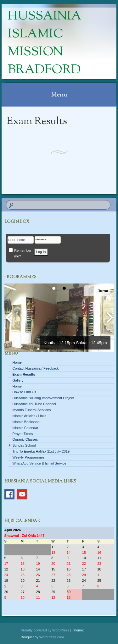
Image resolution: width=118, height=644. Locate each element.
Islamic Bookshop (26, 422)
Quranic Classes (25, 439)
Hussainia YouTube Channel (34, 404)
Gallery (18, 380)
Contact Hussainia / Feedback (36, 368)
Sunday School (24, 445)
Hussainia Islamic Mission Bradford (45, 43)
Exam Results (24, 374)
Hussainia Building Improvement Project (43, 398)
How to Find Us (24, 392)
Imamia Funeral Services (32, 410)
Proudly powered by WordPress (45, 630)
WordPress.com (52, 637)
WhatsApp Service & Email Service (39, 463)
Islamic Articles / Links (30, 416)
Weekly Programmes (29, 457)
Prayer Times (23, 434)
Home (17, 362)
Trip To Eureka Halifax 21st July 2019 (41, 451)
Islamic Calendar (25, 428)
